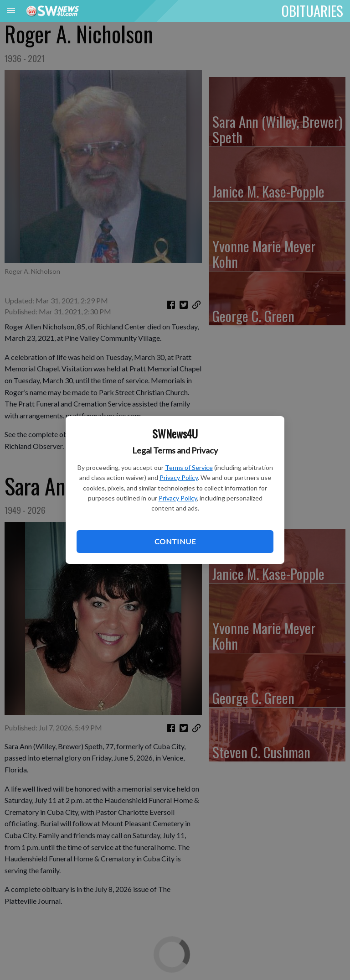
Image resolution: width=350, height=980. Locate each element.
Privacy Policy (179, 477)
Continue (175, 541)
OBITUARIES (312, 10)
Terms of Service (189, 467)
